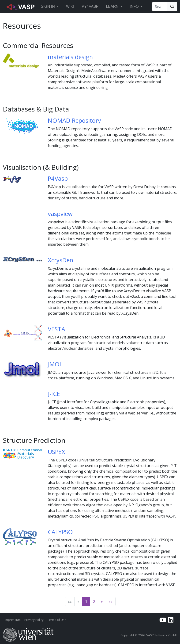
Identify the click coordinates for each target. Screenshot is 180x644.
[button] (58, 7)
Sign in (48, 6)
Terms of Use (57, 620)
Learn (112, 6)
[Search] (160, 7)
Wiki (70, 6)
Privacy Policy (34, 620)
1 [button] (86, 601)
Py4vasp (90, 6)
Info (134, 6)
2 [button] (94, 601)
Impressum (13, 620)
